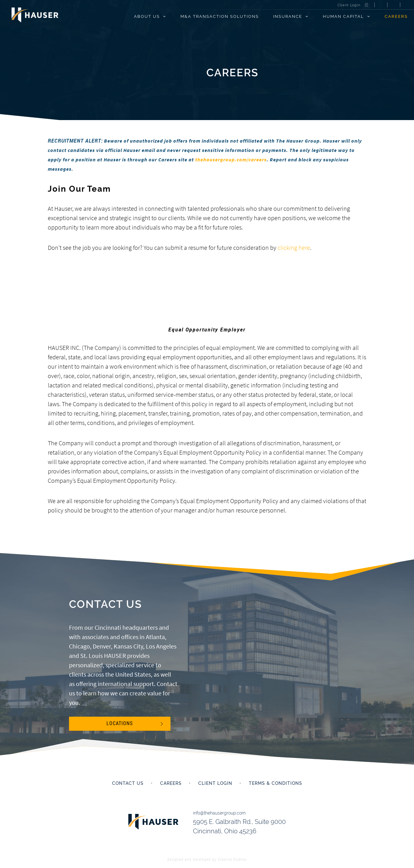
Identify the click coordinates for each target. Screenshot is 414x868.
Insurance (288, 16)
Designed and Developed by (207, 856)
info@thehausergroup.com (222, 812)
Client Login (349, 5)
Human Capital (343, 16)
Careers (396, 16)
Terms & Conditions (276, 783)
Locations (120, 724)
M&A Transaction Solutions (220, 16)
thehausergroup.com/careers (231, 159)
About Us (147, 16)
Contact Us (128, 783)
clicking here (294, 247)
